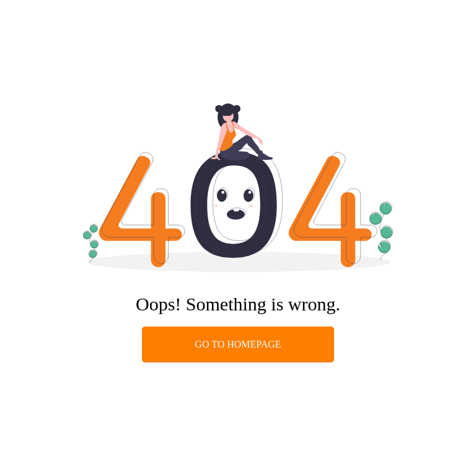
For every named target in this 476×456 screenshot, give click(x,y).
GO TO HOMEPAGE (238, 344)
